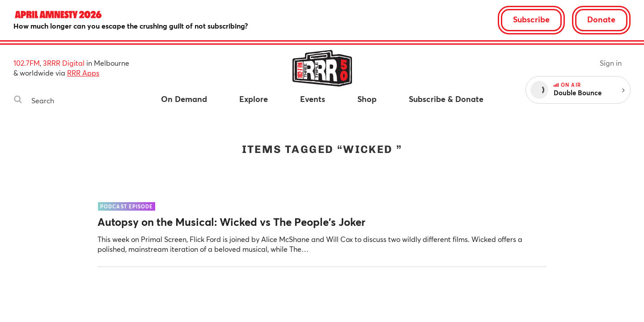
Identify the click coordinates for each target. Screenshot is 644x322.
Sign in (611, 63)
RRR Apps (83, 73)
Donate (601, 19)
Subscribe (531, 19)
